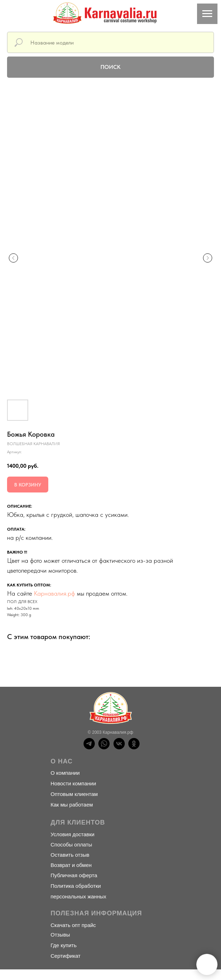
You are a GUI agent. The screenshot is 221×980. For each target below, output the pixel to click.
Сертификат (66, 956)
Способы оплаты (72, 845)
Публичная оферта (74, 875)
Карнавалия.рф (54, 593)
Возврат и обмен (71, 865)
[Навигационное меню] (207, 14)
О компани (64, 773)
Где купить (64, 945)
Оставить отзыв (70, 855)
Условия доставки (73, 834)
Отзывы (60, 935)
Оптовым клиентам (74, 794)
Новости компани (72, 783)
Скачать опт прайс (73, 925)
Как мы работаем (72, 805)
